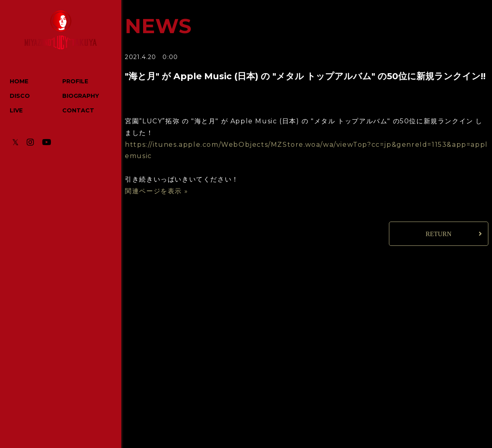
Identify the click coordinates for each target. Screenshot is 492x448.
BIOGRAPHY (81, 96)
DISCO (20, 96)
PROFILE (75, 81)
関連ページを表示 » (156, 191)
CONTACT (78, 110)
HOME (19, 81)
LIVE (16, 110)
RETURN (439, 234)
